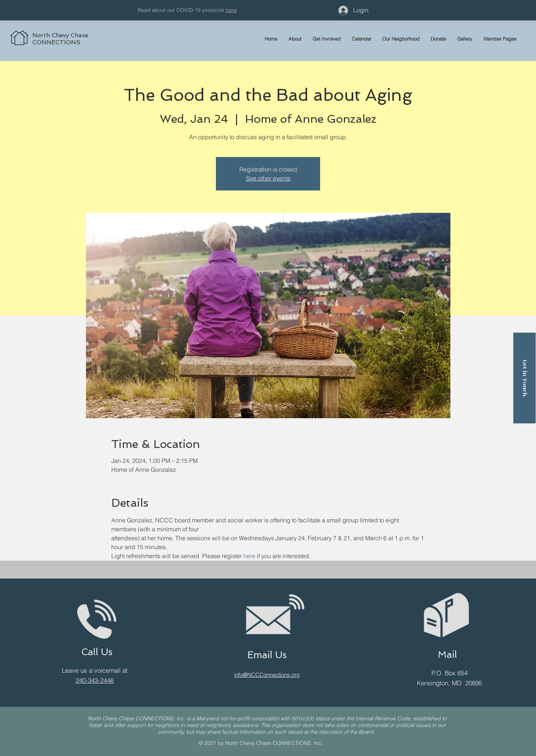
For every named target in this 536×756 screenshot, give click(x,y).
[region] (92, 30)
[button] (500, 39)
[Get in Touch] (524, 378)
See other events (268, 178)
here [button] (231, 10)
